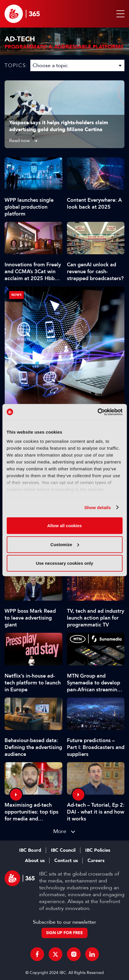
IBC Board (30, 850)
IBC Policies (98, 850)
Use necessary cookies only (64, 563)
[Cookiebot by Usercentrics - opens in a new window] (97, 412)
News (16, 295)
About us (35, 861)
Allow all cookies (64, 526)
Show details (98, 507)
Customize (65, 544)
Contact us (66, 861)
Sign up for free (64, 933)
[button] (119, 14)
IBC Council (63, 850)
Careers (96, 861)
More (60, 831)
